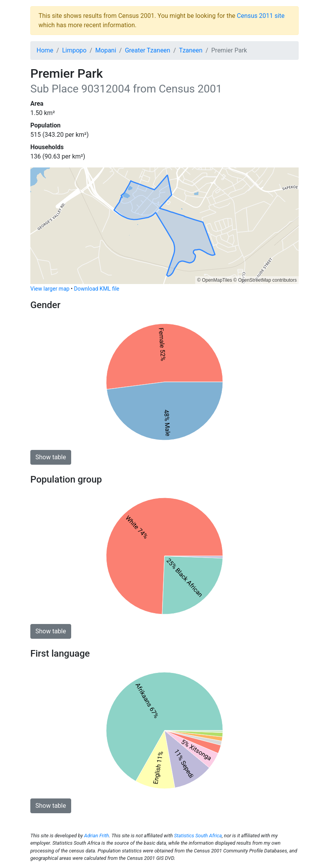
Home (45, 50)
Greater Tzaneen (148, 50)
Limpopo (74, 50)
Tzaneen (191, 50)
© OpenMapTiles (215, 280)
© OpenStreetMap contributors (265, 280)
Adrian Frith (96, 836)
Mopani (106, 50)
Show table (51, 457)
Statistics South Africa (198, 836)
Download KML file (96, 289)
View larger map (50, 289)
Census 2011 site (261, 16)
